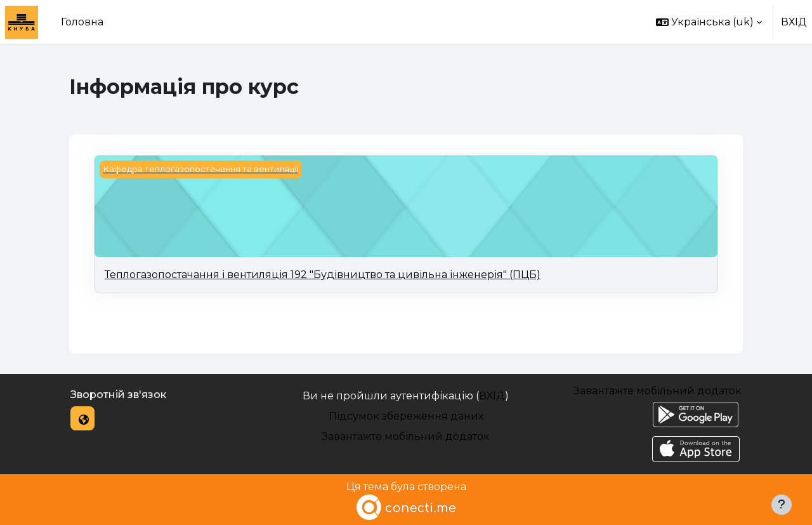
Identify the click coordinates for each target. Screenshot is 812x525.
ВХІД (794, 22)
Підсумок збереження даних (406, 416)
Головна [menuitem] (82, 22)
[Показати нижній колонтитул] (782, 505)
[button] (709, 22)
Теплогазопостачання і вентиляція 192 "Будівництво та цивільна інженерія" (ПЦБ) (323, 275)
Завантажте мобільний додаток (406, 436)
